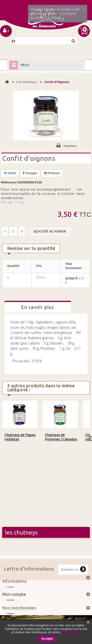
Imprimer (70, 146)
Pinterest (52, 173)
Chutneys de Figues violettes (20, 437)
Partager (30, 173)
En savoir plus (38, 307)
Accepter (47, 639)
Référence (8, 182)
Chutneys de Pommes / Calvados (61, 437)
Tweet (10, 173)
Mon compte (14, 597)
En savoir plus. (71, 632)
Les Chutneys (26, 82)
